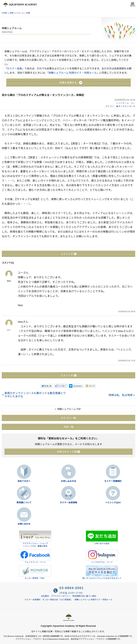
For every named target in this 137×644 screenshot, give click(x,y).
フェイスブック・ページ (35, 556)
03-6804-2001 (72, 588)
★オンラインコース (126, 106)
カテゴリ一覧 (68, 418)
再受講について (24, 503)
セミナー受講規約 (113, 481)
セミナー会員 (14, 69)
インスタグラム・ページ (102, 556)
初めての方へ (24, 481)
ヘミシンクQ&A (113, 503)
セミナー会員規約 (33, 600)
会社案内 (45, 596)
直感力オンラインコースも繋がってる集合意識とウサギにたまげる (35, 395)
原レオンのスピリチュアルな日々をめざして (102, 572)
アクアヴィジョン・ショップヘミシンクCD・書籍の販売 (35, 539)
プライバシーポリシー (61, 596)
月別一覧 (68, 427)
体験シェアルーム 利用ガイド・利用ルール (73, 73)
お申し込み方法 (68, 481)
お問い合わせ (24, 524)
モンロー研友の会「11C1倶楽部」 (58, 600)
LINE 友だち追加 (102, 537)
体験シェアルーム (17, 13)
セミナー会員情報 (68, 503)
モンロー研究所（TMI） (35, 572)
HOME (4, 13)
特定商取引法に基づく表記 (84, 596)
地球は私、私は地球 (120, 395)
